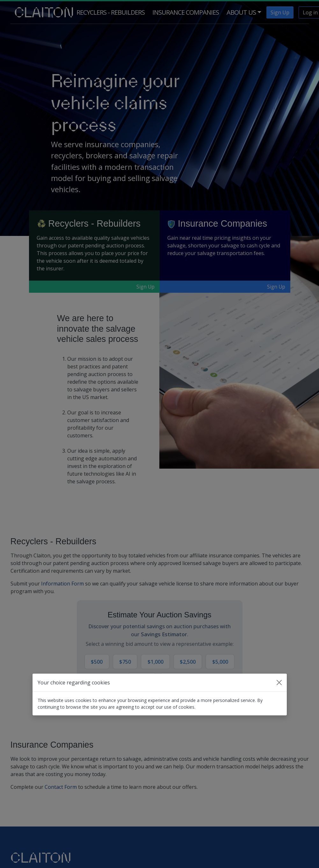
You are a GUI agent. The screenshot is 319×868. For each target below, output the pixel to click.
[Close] (279, 683)
